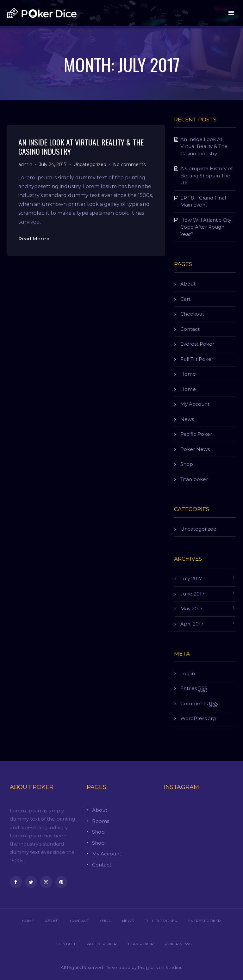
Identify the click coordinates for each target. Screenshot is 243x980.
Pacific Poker (196, 434)
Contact (190, 329)
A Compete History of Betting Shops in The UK (206, 176)
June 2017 (192, 594)
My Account (195, 404)
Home (188, 374)
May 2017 (191, 609)
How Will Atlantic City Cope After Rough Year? (206, 227)
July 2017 (191, 579)
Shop (187, 464)
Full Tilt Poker (197, 359)
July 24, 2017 (53, 164)
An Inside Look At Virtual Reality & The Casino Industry (81, 147)
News (187, 419)
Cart (185, 299)
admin (25, 164)
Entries (194, 688)
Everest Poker (197, 344)
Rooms (101, 821)
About (188, 284)
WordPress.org (198, 718)
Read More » (34, 239)
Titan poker (194, 479)
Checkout (192, 314)
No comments (129, 164)
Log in (188, 673)
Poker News (195, 449)
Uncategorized (90, 164)
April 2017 (192, 624)
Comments (199, 704)
